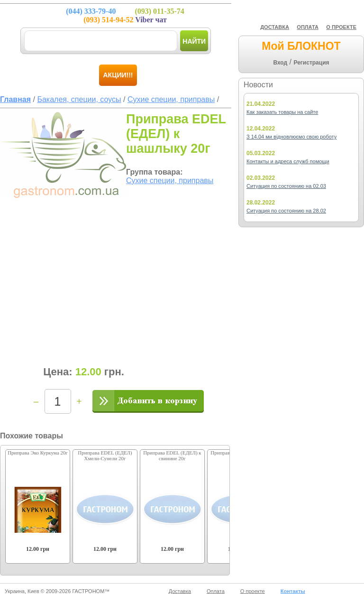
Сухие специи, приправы (170, 181)
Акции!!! (118, 75)
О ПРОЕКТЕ (341, 27)
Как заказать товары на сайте (282, 112)
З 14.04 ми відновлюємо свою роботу (291, 137)
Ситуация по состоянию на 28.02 (286, 211)
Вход (280, 63)
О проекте (253, 591)
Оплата (216, 591)
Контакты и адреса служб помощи (288, 161)
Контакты (293, 591)
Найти (194, 41)
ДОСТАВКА (275, 27)
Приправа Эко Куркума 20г (38, 453)
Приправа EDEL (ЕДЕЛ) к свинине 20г (172, 455)
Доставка (180, 591)
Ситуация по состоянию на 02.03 (286, 186)
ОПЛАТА (308, 27)
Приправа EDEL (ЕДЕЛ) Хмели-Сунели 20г (105, 455)
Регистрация (311, 63)
